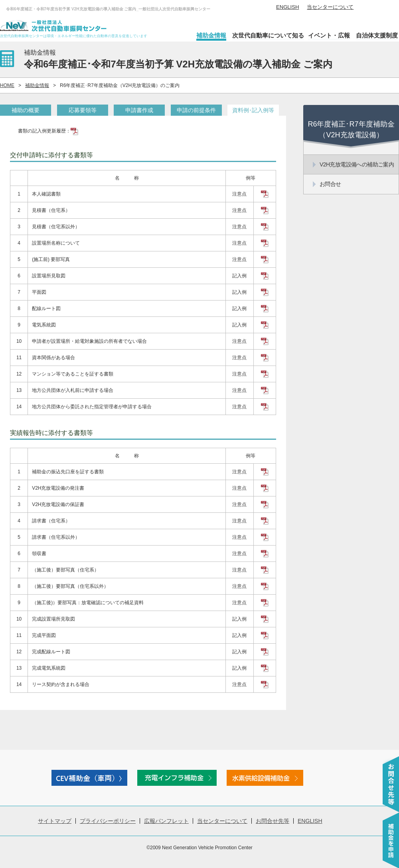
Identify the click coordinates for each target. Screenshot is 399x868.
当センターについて (330, 7)
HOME (7, 85)
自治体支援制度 (377, 35)
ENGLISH (287, 7)
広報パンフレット (166, 821)
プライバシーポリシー (108, 821)
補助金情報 (211, 35)
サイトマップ (55, 821)
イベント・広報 (329, 35)
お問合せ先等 (273, 821)
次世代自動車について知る (268, 35)
